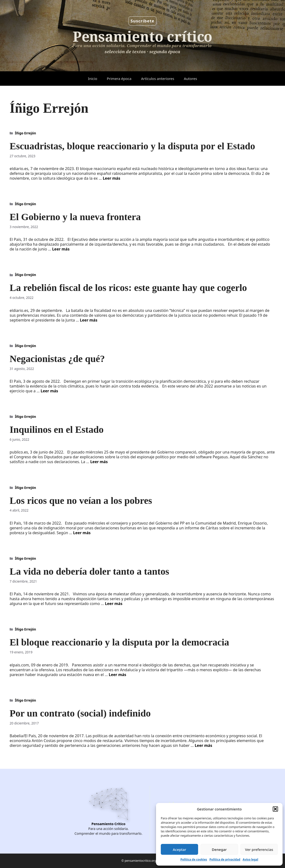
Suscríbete (143, 21)
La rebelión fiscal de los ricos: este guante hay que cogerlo (128, 288)
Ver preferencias (259, 849)
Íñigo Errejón (26, 133)
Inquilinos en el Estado (57, 430)
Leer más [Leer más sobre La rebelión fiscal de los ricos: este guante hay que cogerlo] (89, 320)
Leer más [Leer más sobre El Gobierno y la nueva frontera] (61, 249)
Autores (191, 79)
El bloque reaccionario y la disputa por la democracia (119, 642)
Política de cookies (194, 859)
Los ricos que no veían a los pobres (81, 501)
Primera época (119, 79)
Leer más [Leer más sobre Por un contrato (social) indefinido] (204, 745)
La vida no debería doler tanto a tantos (89, 571)
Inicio (92, 79)
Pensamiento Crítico (108, 824)
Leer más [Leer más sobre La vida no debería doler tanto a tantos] (114, 604)
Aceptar (180, 849)
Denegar (219, 849)
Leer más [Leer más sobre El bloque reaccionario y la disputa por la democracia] (118, 675)
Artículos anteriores (158, 79)
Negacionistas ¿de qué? (57, 359)
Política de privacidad (225, 859)
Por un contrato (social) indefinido (80, 713)
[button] (275, 809)
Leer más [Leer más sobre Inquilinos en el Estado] (99, 462)
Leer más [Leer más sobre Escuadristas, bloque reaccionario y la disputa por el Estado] (112, 178)
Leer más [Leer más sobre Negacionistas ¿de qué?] (49, 391)
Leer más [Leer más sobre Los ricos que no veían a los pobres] (82, 533)
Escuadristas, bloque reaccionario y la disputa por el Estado (132, 146)
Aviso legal (250, 859)
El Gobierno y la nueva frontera (75, 217)
